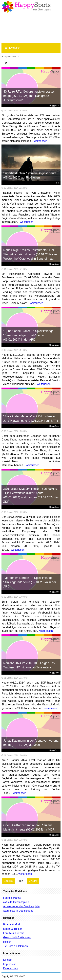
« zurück (9, 881)
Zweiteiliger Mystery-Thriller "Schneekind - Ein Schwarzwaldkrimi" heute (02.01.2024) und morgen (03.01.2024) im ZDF (31, 495)
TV (18, 57)
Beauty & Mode (12, 925)
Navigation (13, 48)
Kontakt (8, 960)
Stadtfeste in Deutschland (18, 911)
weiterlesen (41, 141)
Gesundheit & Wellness (17, 937)
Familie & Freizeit (13, 933)
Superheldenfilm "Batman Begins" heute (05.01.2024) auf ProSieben (30, 175)
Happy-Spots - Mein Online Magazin (26, 7)
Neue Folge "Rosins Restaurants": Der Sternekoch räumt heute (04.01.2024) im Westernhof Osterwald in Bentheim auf (30, 254)
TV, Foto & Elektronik (16, 946)
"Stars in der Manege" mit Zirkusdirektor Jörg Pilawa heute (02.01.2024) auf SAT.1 (31, 419)
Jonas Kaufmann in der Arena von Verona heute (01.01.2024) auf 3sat (31, 743)
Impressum (10, 964)
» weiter (33, 881)
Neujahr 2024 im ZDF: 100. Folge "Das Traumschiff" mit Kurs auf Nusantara (29, 665)
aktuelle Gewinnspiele (16, 902)
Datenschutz (10, 968)
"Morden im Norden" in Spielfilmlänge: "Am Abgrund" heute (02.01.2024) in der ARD (30, 582)
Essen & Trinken (13, 929)
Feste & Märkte (12, 898)
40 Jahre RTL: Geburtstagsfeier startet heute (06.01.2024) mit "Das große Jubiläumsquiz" (29, 96)
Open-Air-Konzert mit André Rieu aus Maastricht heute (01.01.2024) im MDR (29, 827)
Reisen (7, 942)
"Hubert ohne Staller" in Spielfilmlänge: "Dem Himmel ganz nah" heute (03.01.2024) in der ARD (29, 335)
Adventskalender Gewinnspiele (21, 906)
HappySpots (8, 57)
